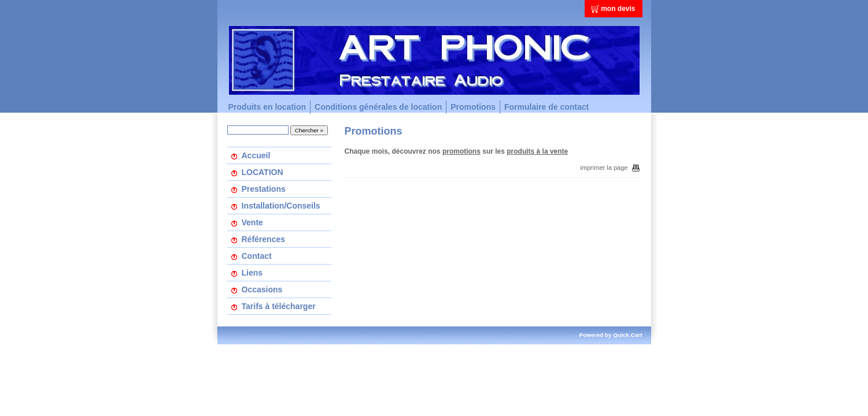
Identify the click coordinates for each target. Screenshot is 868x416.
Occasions (262, 289)
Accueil (256, 155)
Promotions (473, 107)
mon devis (618, 9)
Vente (252, 222)
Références (264, 239)
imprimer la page (610, 168)
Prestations (264, 189)
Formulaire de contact (546, 107)
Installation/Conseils (281, 206)
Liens (252, 273)
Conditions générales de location (378, 107)
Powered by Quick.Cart (611, 335)
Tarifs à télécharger (279, 306)
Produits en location (267, 107)
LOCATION (263, 172)
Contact (257, 256)
